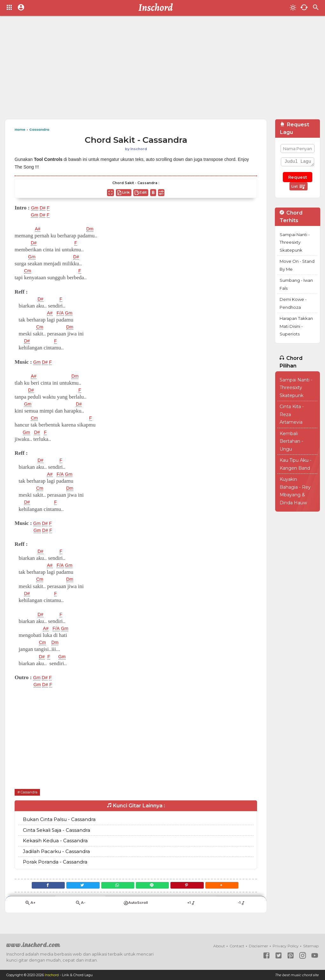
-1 (241, 905)
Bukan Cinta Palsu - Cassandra (59, 820)
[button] (230, 886)
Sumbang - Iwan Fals (296, 284)
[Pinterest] (192, 886)
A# (38, 229)
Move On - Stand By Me (297, 265)
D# (44, 208)
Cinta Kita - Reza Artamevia (292, 414)
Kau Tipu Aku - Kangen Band (295, 464)
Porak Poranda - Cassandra (55, 862)
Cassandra (31, 792)
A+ (30, 906)
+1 (191, 905)
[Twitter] (78, 886)
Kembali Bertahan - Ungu (291, 441)
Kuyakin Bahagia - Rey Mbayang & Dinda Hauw (295, 491)
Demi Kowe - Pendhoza (293, 303)
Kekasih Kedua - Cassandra (55, 841)
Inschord (52, 975)
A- (80, 906)
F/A (62, 313)
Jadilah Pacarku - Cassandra (56, 851)
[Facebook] (40, 886)
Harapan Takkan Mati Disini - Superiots (296, 326)
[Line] (154, 886)
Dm (91, 229)
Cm (28, 271)
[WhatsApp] (116, 886)
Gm (35, 208)
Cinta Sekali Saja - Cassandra (56, 830)
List (298, 187)
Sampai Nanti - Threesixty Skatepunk (295, 242)
